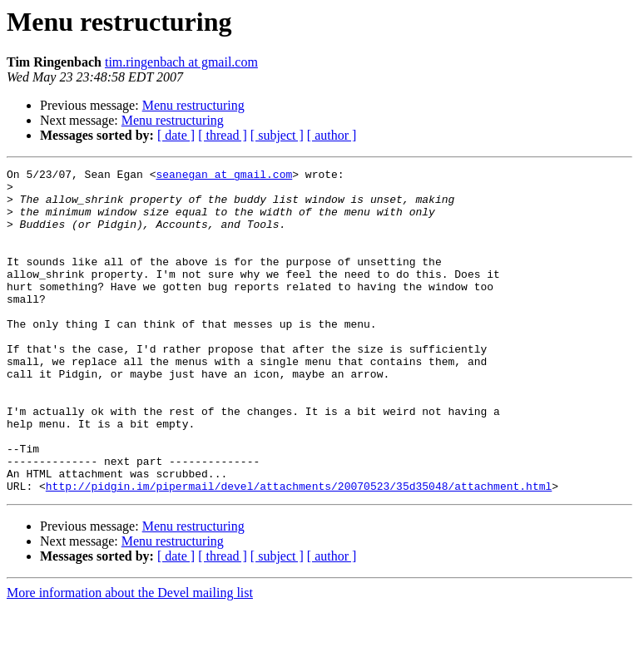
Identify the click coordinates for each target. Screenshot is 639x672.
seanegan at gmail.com (224, 176)
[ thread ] (223, 135)
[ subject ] (277, 135)
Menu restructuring (193, 105)
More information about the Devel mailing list (130, 657)
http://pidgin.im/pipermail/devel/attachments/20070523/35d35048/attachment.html (299, 551)
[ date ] (176, 135)
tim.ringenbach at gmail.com (181, 62)
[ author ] (332, 135)
